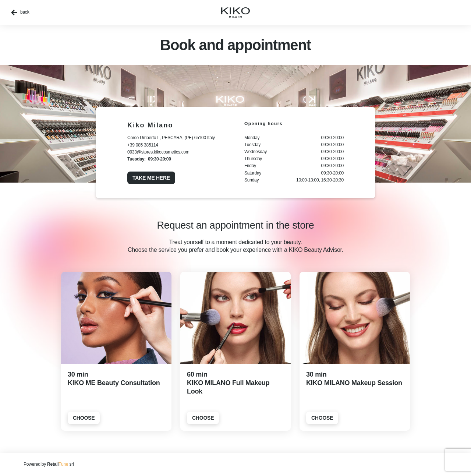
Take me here (151, 178)
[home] (235, 13)
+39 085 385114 (143, 145)
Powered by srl (49, 464)
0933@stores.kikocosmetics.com (158, 152)
